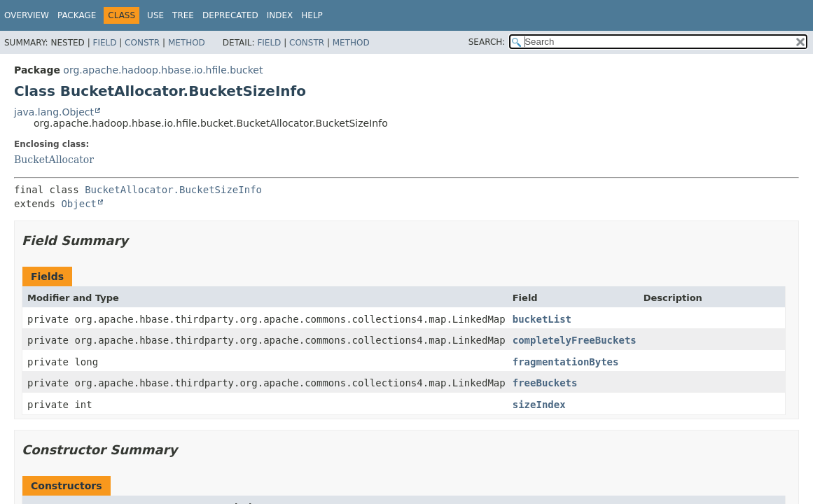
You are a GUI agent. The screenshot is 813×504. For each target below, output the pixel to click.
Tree (183, 15)
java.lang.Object (54, 112)
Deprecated (230, 15)
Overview (27, 15)
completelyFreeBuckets (575, 340)
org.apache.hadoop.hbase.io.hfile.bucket (163, 70)
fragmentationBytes (566, 362)
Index (280, 15)
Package (77, 15)
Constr (142, 43)
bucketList (542, 319)
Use (155, 15)
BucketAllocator (54, 160)
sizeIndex (539, 405)
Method (187, 43)
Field (104, 43)
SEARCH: (487, 42)
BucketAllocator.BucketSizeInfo (173, 190)
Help (312, 15)
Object (79, 204)
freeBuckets (545, 383)
